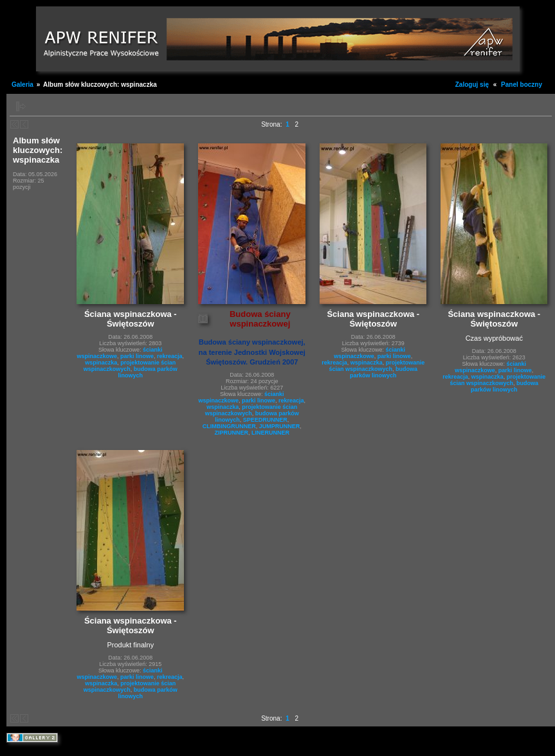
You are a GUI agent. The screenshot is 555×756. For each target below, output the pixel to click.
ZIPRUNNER (232, 433)
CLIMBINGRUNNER (229, 426)
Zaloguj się (472, 85)
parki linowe (137, 356)
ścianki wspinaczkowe (369, 353)
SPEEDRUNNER (265, 420)
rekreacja (170, 356)
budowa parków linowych (384, 372)
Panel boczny (522, 85)
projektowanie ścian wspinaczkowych (130, 366)
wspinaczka (101, 363)
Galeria (23, 85)
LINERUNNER (270, 433)
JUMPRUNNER (280, 426)
